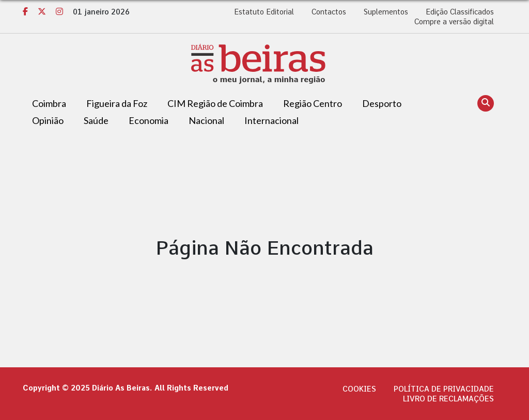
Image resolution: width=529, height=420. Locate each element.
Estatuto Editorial (264, 12)
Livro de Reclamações (448, 399)
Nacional (206, 120)
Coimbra (49, 103)
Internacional (271, 120)
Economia (149, 120)
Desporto (382, 103)
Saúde (96, 120)
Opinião (48, 120)
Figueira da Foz (117, 103)
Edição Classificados (460, 12)
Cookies (359, 389)
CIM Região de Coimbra (215, 103)
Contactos (329, 12)
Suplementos (386, 12)
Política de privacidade (444, 389)
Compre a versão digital (454, 22)
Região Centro (313, 103)
